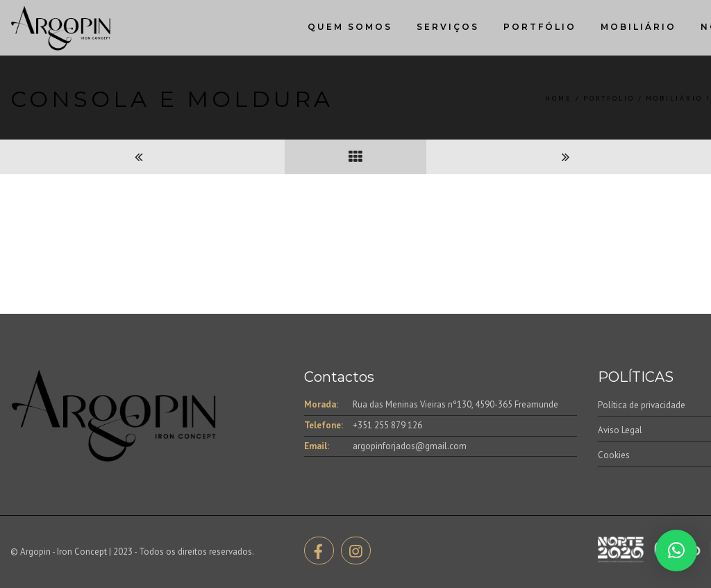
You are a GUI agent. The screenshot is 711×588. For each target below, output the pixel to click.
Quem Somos (350, 27)
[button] (676, 551)
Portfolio (609, 98)
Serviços (448, 27)
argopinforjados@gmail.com (410, 446)
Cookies (614, 455)
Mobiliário (638, 27)
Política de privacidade (642, 405)
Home (559, 98)
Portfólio (540, 27)
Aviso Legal (620, 430)
